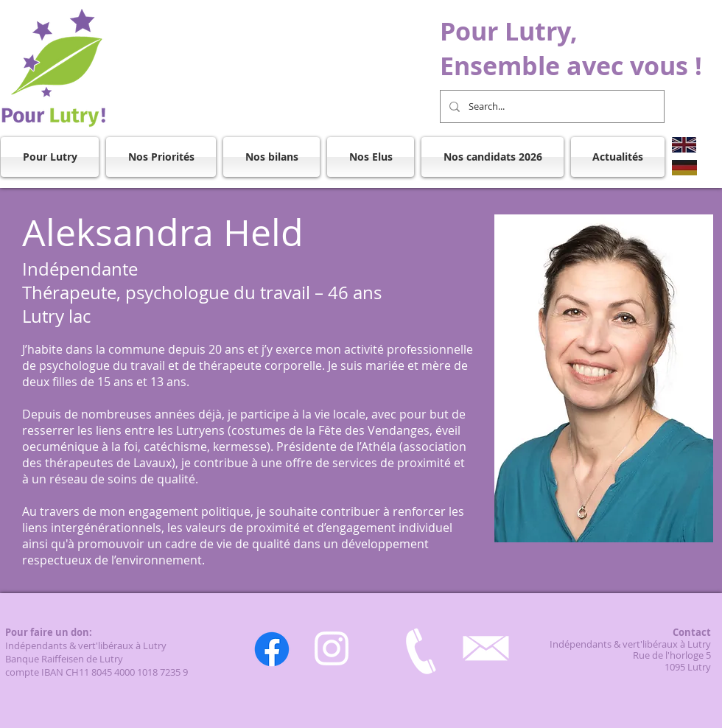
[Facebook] (272, 649)
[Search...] (551, 106)
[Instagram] (332, 648)
